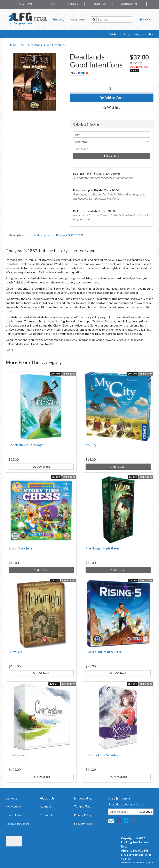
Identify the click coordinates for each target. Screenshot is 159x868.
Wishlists (115, 34)
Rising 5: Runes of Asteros (104, 652)
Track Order (14, 815)
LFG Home (26, 4)
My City (91, 445)
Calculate (112, 156)
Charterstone (18, 755)
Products (58, 19)
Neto (150, 862)
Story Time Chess (21, 548)
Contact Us (47, 815)
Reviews (70, 235)
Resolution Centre (18, 824)
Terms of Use (83, 806)
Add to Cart (112, 98)
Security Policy (84, 824)
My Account (14, 806)
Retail (50, 4)
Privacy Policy (83, 815)
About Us (46, 806)
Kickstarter (78, 19)
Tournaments (130, 4)
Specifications (40, 235)
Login (128, 34)
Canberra (99, 4)
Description (17, 235)
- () (145, 19)
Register (140, 34)
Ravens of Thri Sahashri (102, 755)
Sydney (73, 4)
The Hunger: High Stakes (102, 548)
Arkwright (15, 652)
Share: (80, 73)
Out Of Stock (41, 467)
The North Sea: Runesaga (26, 445)
